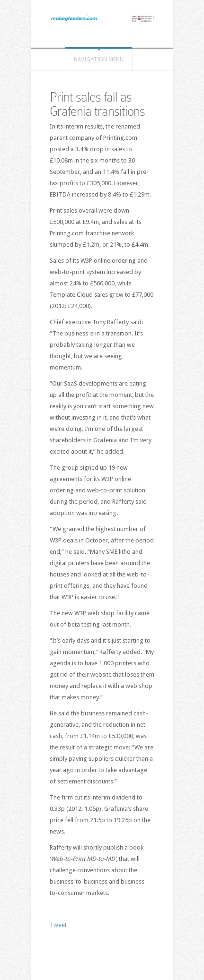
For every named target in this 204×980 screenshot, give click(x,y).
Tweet (58, 925)
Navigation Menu (99, 60)
